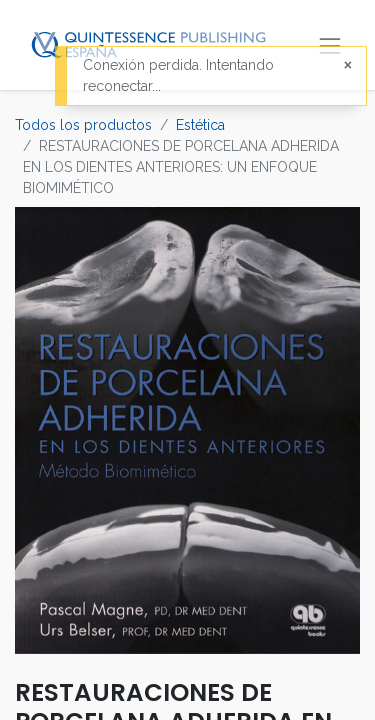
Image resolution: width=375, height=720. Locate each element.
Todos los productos (83, 125)
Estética (200, 125)
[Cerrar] (348, 65)
